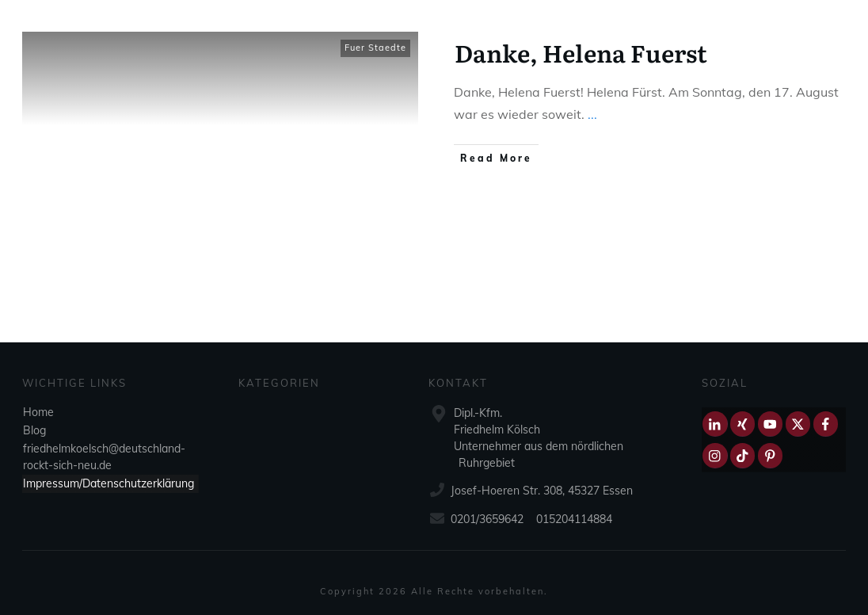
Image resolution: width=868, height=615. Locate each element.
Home (38, 412)
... (592, 114)
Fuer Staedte (375, 48)
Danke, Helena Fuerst (581, 52)
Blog (34, 430)
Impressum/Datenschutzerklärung (108, 483)
